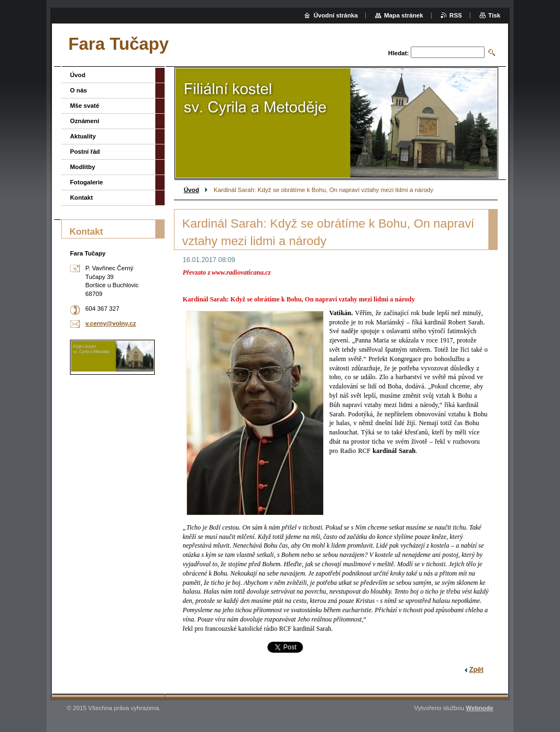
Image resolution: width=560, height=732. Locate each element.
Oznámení (84, 121)
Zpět (476, 670)
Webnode (480, 708)
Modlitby (83, 167)
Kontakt (81, 197)
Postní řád (85, 152)
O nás (78, 90)
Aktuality (83, 136)
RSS (456, 15)
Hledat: (399, 53)
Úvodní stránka (336, 15)
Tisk (494, 15)
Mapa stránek (404, 15)
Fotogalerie (86, 182)
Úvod (191, 190)
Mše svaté (85, 106)
